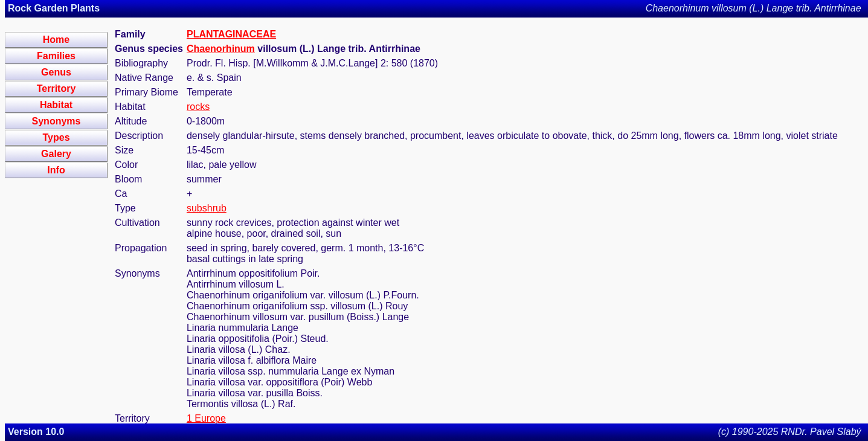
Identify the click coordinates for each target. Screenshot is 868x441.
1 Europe (206, 418)
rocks (198, 107)
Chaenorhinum (221, 49)
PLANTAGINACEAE (231, 34)
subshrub (207, 208)
